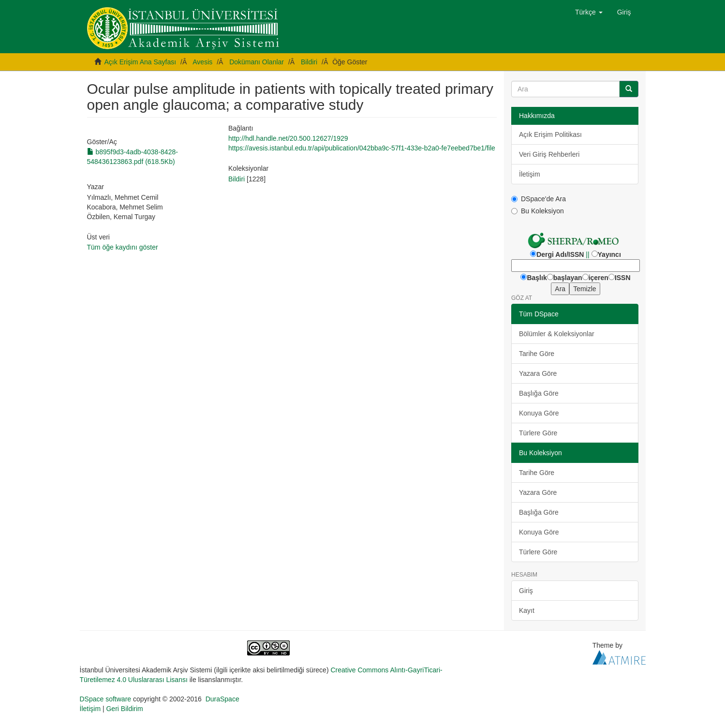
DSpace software (106, 699)
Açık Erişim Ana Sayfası (141, 62)
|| (587, 254)
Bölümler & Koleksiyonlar (557, 334)
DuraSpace (222, 699)
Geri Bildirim (124, 709)
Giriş (526, 591)
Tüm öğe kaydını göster (123, 247)
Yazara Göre (538, 373)
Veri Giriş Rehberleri (549, 154)
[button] (589, 12)
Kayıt (527, 610)
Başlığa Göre (539, 393)
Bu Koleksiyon (538, 211)
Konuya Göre (539, 413)
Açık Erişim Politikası (550, 134)
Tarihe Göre (537, 354)
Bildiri (309, 62)
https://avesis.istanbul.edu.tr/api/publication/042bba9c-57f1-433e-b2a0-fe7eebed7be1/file (362, 148)
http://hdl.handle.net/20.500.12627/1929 (288, 138)
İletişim (530, 174)
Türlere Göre (538, 433)
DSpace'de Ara (539, 199)
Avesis (202, 62)
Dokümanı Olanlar (257, 62)
